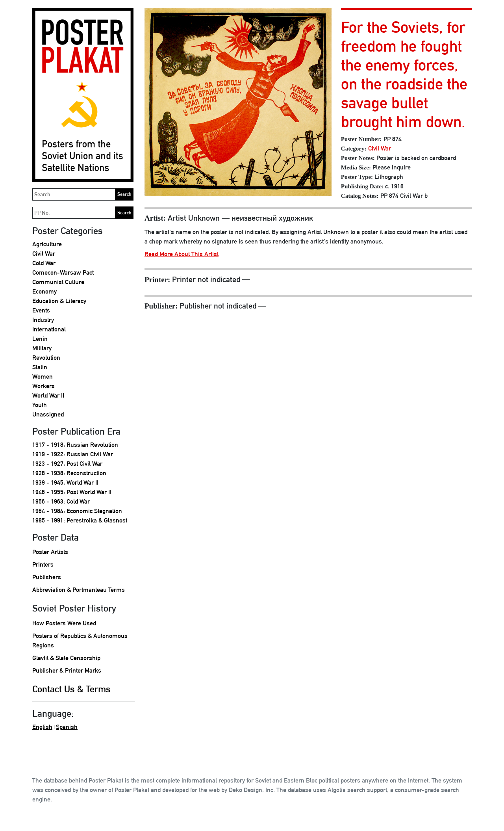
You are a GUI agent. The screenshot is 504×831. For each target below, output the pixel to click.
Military (42, 348)
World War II (48, 395)
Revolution (46, 358)
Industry (43, 320)
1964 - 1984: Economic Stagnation (77, 511)
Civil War (44, 254)
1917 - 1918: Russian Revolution (75, 445)
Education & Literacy (59, 301)
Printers (43, 564)
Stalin (40, 367)
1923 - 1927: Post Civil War (67, 464)
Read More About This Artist (182, 254)
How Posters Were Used (64, 623)
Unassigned (48, 414)
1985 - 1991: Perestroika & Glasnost (80, 520)
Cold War (44, 263)
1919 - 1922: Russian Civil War (73, 454)
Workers (44, 386)
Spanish (67, 727)
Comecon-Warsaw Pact (63, 272)
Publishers (47, 577)
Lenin (40, 339)
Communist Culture (58, 282)
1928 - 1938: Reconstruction (69, 473)
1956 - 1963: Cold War (61, 501)
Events (41, 310)
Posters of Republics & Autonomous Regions (80, 640)
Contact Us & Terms (71, 689)
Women (43, 376)
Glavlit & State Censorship (66, 658)
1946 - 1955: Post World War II (72, 492)
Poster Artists (50, 552)
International (49, 329)
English (42, 727)
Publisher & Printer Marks (67, 670)
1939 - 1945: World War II (65, 482)
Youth (40, 405)
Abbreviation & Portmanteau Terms (79, 590)
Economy (44, 291)
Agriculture (47, 244)
